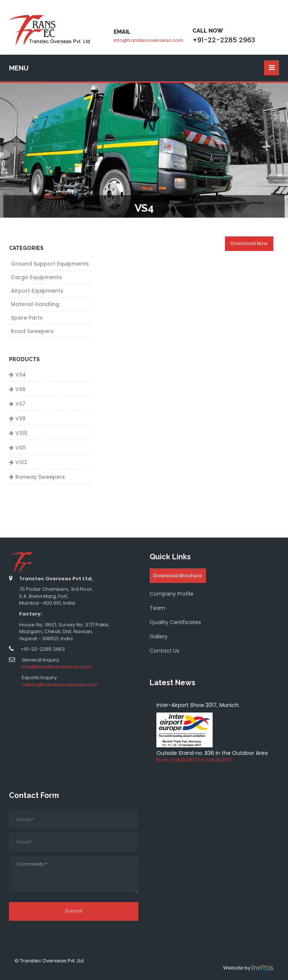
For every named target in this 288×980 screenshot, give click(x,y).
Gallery (159, 636)
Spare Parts (27, 318)
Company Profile (172, 594)
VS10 (21, 433)
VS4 (21, 375)
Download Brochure (178, 576)
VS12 (21, 462)
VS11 (21, 448)
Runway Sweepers (40, 477)
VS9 (20, 418)
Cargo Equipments (36, 277)
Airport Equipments (37, 291)
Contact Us (164, 651)
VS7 (20, 404)
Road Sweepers (32, 331)
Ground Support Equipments (50, 264)
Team (157, 608)
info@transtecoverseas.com (148, 40)
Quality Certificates (175, 622)
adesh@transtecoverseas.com (60, 685)
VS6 (20, 389)
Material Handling (35, 304)
